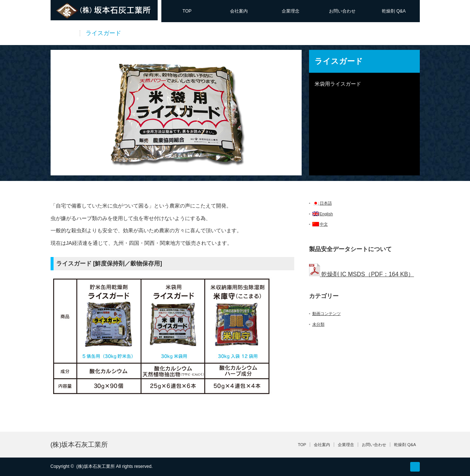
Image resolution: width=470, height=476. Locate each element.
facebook (415, 467)
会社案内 (239, 11)
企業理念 (291, 11)
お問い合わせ (342, 11)
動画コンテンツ (327, 314)
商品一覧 (62, 33)
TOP (187, 11)
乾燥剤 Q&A (394, 11)
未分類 (318, 324)
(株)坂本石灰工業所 (79, 445)
